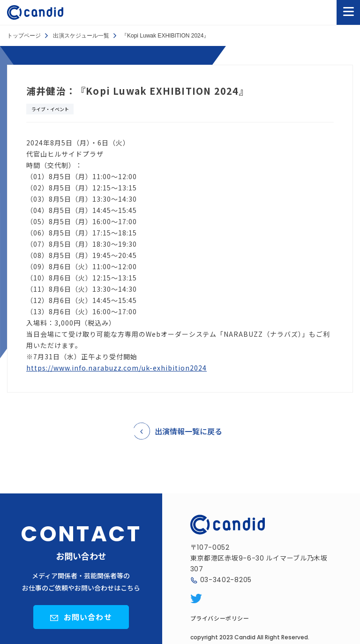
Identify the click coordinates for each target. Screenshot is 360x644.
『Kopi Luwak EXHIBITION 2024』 (165, 36)
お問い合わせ (88, 617)
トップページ (24, 36)
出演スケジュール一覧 (81, 36)
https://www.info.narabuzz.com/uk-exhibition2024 (116, 368)
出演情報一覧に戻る (188, 431)
